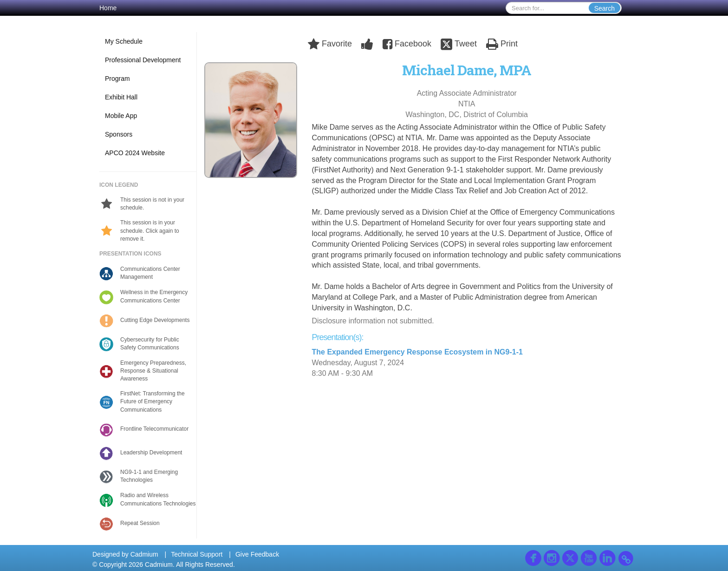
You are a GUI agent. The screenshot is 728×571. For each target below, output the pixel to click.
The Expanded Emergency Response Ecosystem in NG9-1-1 (417, 352)
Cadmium (144, 554)
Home (108, 8)
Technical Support (197, 554)
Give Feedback (257, 554)
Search (604, 8)
